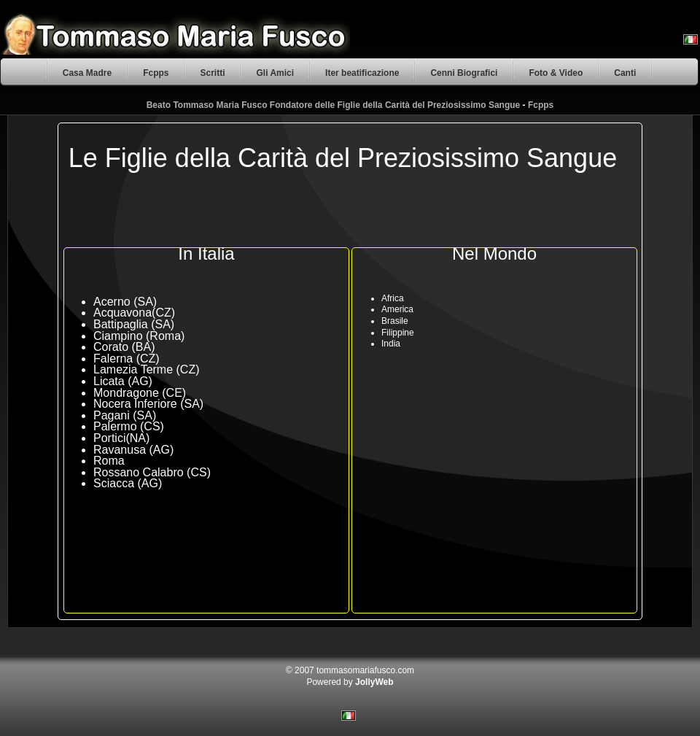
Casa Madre (87, 73)
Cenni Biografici (464, 73)
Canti (625, 73)
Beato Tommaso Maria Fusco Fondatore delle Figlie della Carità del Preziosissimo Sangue (334, 105)
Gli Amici (275, 73)
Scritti (212, 73)
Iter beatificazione (362, 73)
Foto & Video (556, 73)
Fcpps (156, 73)
